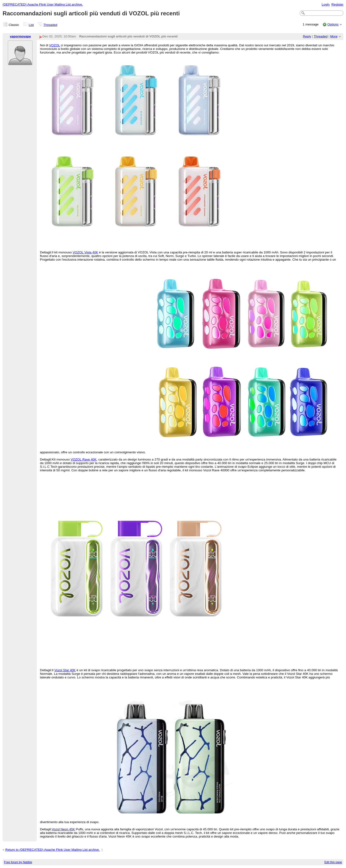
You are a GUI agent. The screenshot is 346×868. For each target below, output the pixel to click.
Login (326, 4)
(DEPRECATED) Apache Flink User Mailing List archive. (43, 4)
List (31, 25)
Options (333, 24)
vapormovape (20, 36)
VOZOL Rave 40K (84, 459)
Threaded (50, 25)
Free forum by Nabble (18, 862)
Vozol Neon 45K (63, 829)
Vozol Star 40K (65, 670)
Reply (307, 36)
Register (337, 4)
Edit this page (333, 862)
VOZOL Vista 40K (85, 252)
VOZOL (54, 45)
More (334, 36)
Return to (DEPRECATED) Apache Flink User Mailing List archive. (53, 850)
